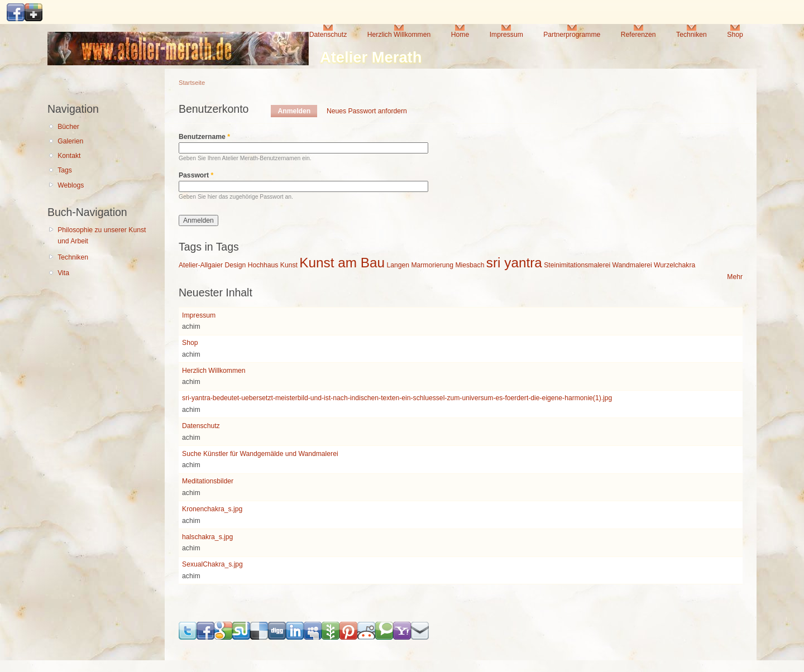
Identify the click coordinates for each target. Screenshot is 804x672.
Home (460, 35)
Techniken (691, 35)
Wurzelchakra (674, 265)
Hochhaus (263, 265)
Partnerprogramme (572, 35)
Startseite (192, 83)
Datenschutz (328, 35)
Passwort (196, 175)
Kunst (289, 265)
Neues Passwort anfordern (367, 111)
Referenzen (638, 35)
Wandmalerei (632, 265)
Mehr (735, 277)
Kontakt (69, 156)
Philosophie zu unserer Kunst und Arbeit (102, 236)
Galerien (70, 141)
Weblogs (71, 185)
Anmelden (297, 111)
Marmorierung (432, 265)
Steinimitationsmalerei (577, 265)
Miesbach (470, 265)
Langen (398, 265)
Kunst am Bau (342, 263)
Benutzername (204, 137)
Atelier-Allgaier (201, 265)
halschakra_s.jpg (207, 537)
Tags (65, 170)
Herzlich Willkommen (399, 35)
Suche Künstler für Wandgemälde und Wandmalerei (260, 454)
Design (235, 265)
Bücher (68, 127)
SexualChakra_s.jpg (212, 564)
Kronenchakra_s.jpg (212, 509)
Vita (63, 273)
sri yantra (514, 263)
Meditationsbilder (208, 481)
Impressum (506, 35)
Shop (735, 35)
